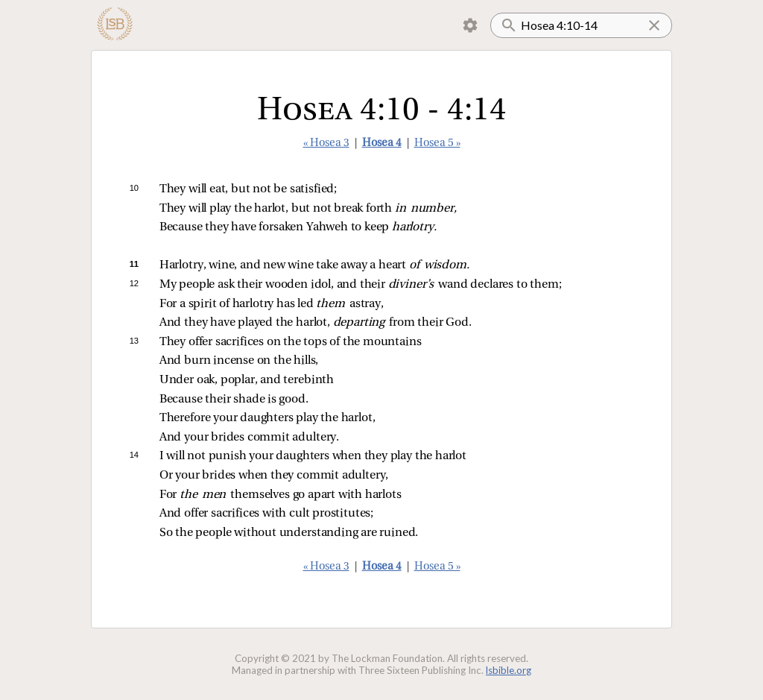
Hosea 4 (382, 144)
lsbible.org (509, 670)
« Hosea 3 (326, 144)
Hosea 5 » (437, 144)
